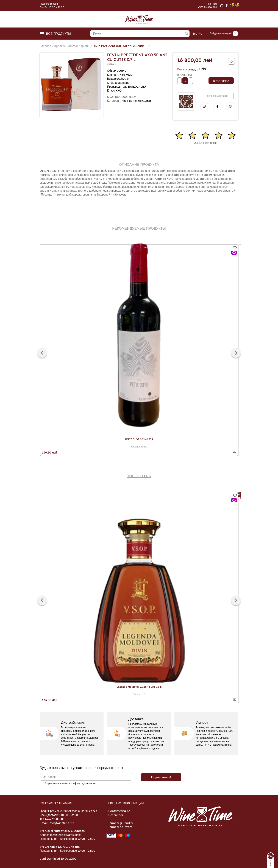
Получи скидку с (192, 69)
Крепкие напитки (67, 46)
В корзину (221, 81)
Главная (46, 46)
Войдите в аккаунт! (224, 34)
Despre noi (116, 815)
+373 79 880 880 (207, 7)
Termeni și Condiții (121, 823)
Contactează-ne (119, 811)
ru (200, 34)
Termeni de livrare (120, 827)
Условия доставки (217, 96)
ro (195, 34)
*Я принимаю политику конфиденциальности (69, 783)
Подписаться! (161, 777)
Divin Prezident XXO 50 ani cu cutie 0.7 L (126, 46)
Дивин (87, 46)
